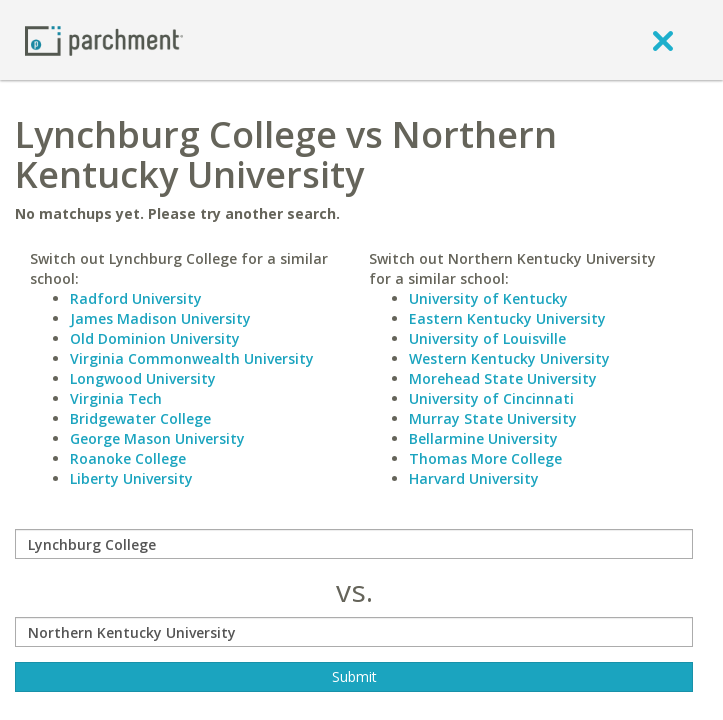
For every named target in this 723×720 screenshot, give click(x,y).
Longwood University (143, 378)
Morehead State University (503, 378)
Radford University (136, 298)
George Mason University (157, 438)
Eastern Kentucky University (507, 318)
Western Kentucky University (509, 358)
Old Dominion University (155, 338)
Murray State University (493, 418)
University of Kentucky (488, 298)
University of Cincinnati (491, 398)
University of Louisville (487, 338)
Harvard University (474, 478)
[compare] (354, 544)
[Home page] (104, 39)
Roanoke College (128, 458)
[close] (663, 40)
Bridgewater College (140, 418)
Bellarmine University (483, 438)
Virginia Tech (116, 398)
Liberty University (131, 478)
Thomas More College (485, 458)
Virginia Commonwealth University (192, 358)
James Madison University (160, 318)
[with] (354, 632)
